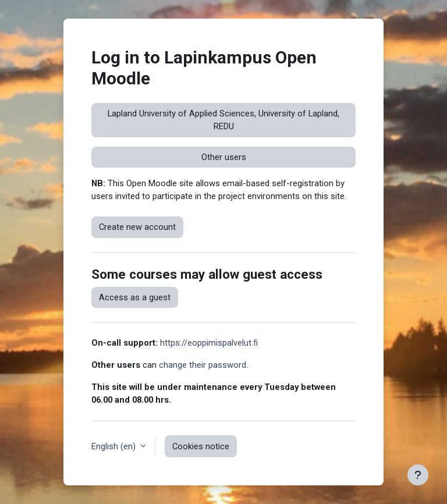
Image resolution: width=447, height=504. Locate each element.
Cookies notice (201, 446)
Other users (224, 157)
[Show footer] (418, 475)
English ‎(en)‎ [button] (115, 446)
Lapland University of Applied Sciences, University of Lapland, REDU (223, 120)
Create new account (137, 227)
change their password (203, 365)
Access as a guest (135, 297)
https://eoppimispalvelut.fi (209, 343)
